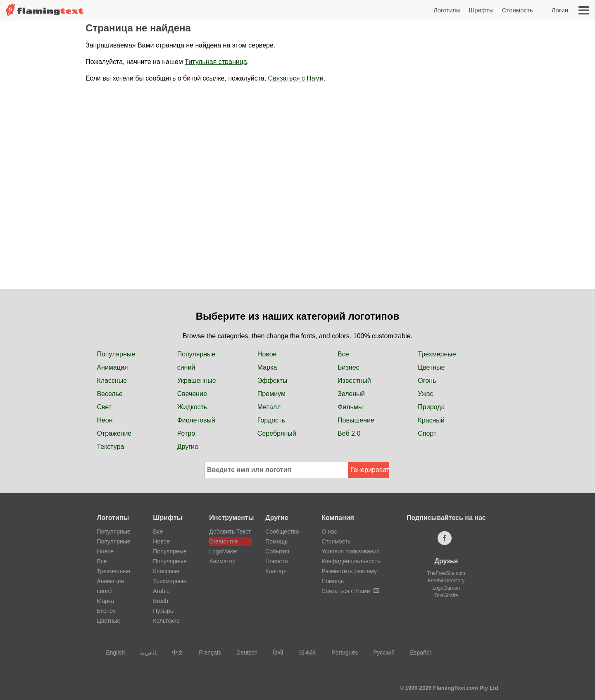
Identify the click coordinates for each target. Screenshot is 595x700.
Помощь (276, 541)
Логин (560, 10)
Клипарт (276, 571)
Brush (161, 601)
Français (206, 653)
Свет (104, 407)
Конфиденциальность (351, 561)
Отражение (114, 433)
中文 (174, 653)
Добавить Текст (230, 532)
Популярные (116, 354)
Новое (267, 354)
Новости (276, 561)
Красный (431, 420)
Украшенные (197, 381)
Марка (267, 367)
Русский (380, 653)
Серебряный (277, 433)
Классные (112, 381)
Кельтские (166, 621)
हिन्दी (274, 653)
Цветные (431, 367)
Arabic (161, 591)
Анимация (112, 367)
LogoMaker (224, 551)
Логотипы (447, 10)
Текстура (110, 447)
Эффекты (273, 381)
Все (343, 354)
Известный (354, 381)
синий (186, 367)
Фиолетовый (196, 420)
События (277, 551)
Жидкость (192, 407)
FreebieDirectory (446, 581)
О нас (329, 532)
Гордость (271, 420)
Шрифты (481, 10)
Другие (188, 447)
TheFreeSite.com (446, 573)
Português (341, 653)
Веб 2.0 (349, 433)
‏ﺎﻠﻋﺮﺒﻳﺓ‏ (144, 653)
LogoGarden (446, 588)
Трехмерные (437, 354)
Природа (431, 407)
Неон (105, 420)
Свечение (192, 394)
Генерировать (370, 470)
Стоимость (518, 10)
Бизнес (349, 367)
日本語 (303, 653)
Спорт (427, 433)
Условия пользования (351, 551)
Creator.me (223, 541)
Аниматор (222, 561)
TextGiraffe (446, 596)
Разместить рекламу (349, 571)
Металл (269, 407)
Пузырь (163, 611)
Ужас (425, 394)
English (111, 653)
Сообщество (282, 532)
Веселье (110, 394)
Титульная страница (216, 62)
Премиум (271, 394)
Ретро (186, 433)
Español (416, 653)
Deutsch (243, 653)
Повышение (356, 420)
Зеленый (351, 394)
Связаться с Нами (296, 78)
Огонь (427, 381)
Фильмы (350, 407)
